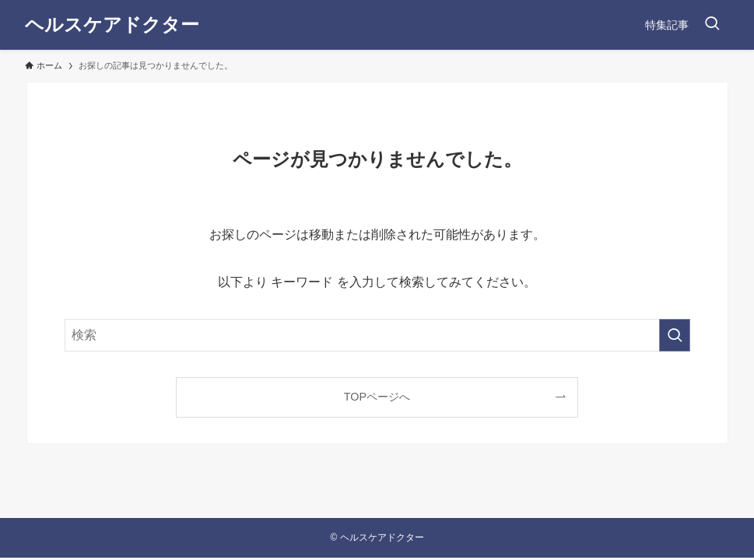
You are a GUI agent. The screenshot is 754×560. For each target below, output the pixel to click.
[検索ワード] (377, 335)
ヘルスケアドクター (112, 25)
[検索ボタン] (712, 25)
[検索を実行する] (675, 335)
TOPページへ (377, 397)
